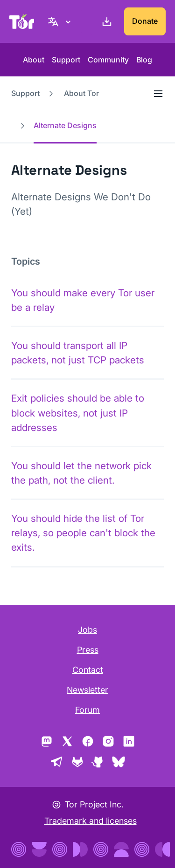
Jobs (87, 630)
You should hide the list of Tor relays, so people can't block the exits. (83, 533)
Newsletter (87, 690)
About (34, 60)
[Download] (105, 21)
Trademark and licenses (91, 821)
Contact (88, 670)
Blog (144, 60)
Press (88, 650)
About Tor (81, 93)
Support (66, 60)
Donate (145, 21)
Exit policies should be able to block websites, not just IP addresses (78, 413)
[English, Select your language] (61, 21)
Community (108, 60)
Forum (87, 710)
